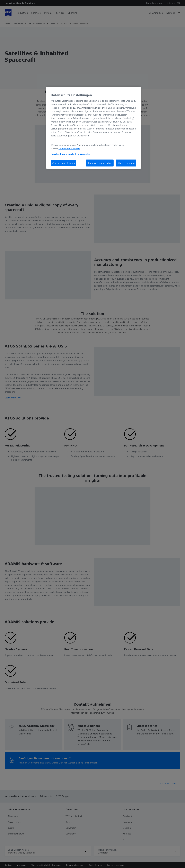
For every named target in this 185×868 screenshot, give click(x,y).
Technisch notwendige (100, 163)
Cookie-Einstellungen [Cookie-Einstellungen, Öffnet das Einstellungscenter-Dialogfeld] (64, 163)
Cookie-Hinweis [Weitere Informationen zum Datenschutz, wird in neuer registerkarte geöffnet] (59, 154)
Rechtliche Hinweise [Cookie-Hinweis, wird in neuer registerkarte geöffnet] (79, 154)
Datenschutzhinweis (69, 148)
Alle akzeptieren (126, 163)
